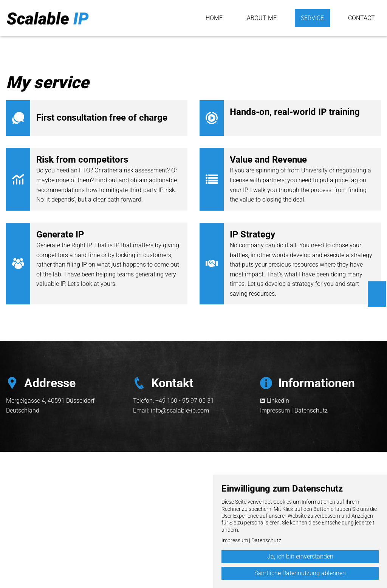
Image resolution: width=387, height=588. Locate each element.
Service (312, 18)
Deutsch (377, 299)
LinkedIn (278, 401)
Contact (361, 18)
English (377, 289)
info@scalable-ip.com (180, 410)
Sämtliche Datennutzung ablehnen (300, 573)
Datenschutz (311, 410)
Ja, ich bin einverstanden (300, 556)
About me (262, 18)
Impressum (275, 410)
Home (214, 18)
